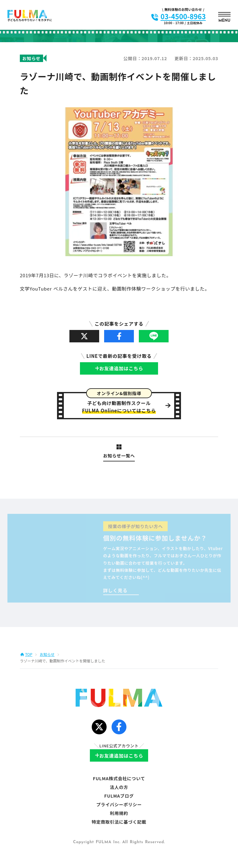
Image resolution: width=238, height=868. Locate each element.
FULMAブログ (119, 796)
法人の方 (119, 787)
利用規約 (119, 813)
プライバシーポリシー (119, 804)
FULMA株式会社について (119, 778)
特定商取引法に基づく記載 (119, 822)
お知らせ (47, 654)
